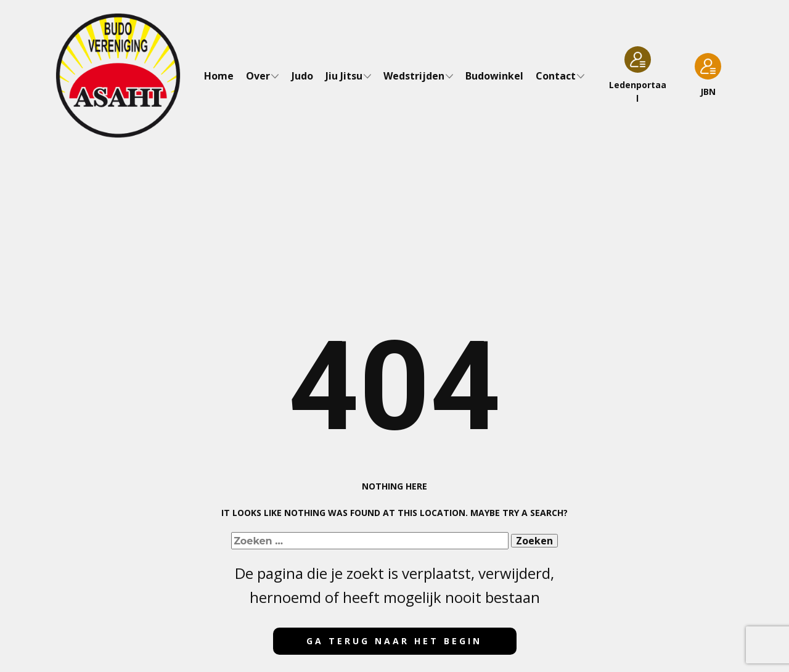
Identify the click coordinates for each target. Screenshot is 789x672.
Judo (302, 76)
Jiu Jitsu (344, 76)
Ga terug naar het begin (394, 641)
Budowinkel (494, 76)
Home (219, 76)
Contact (556, 76)
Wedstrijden (414, 76)
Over (258, 76)
